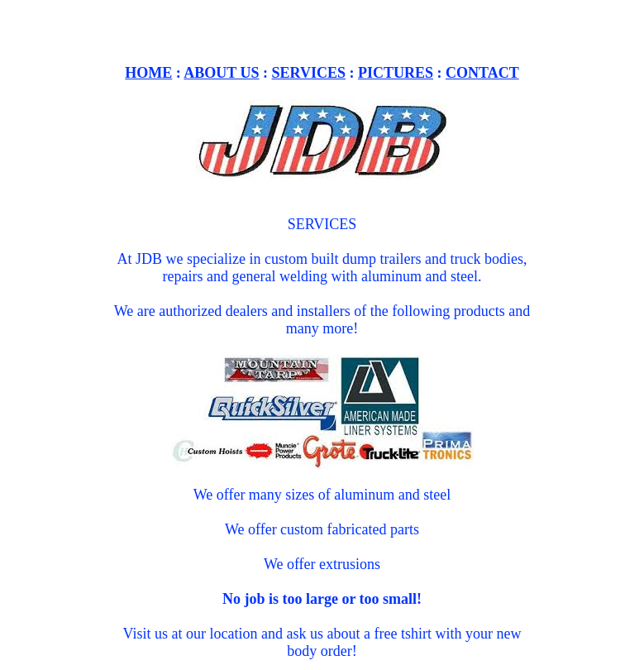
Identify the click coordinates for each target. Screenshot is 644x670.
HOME (148, 83)
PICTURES (396, 83)
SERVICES (309, 83)
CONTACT (482, 83)
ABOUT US (221, 83)
